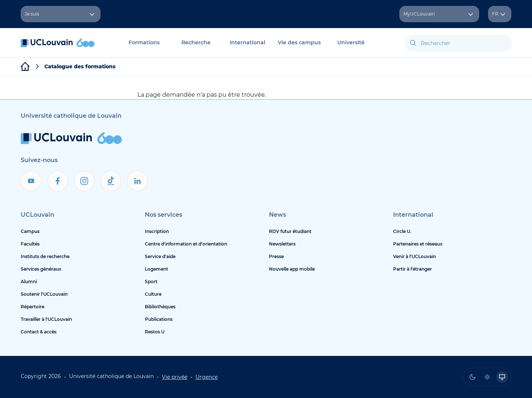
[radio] (473, 377)
